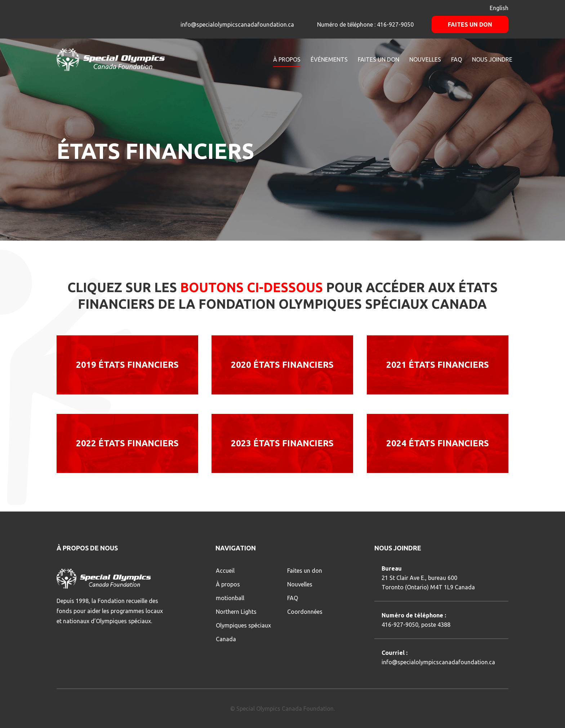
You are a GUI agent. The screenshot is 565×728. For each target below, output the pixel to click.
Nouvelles (300, 584)
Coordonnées (305, 612)
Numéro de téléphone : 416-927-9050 (365, 24)
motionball (230, 598)
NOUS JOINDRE (492, 59)
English (499, 8)
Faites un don (470, 24)
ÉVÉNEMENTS (329, 59)
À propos (228, 584)
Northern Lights (236, 612)
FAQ (457, 59)
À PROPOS (287, 59)
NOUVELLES (425, 59)
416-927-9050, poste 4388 (416, 625)
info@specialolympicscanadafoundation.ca (237, 24)
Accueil (225, 571)
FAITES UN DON (379, 59)
